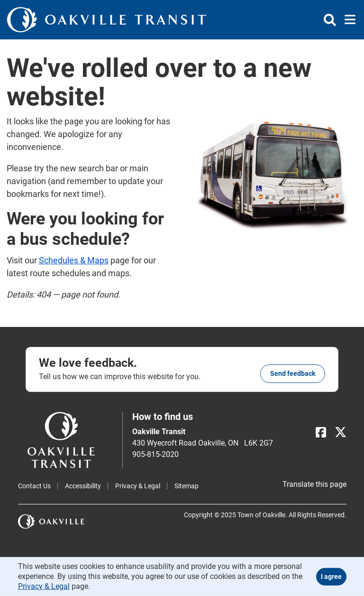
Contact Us (34, 486)
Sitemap (187, 486)
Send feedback (293, 373)
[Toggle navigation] (347, 20)
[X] (341, 433)
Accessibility (83, 486)
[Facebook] (321, 433)
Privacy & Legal (138, 486)
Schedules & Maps (74, 260)
